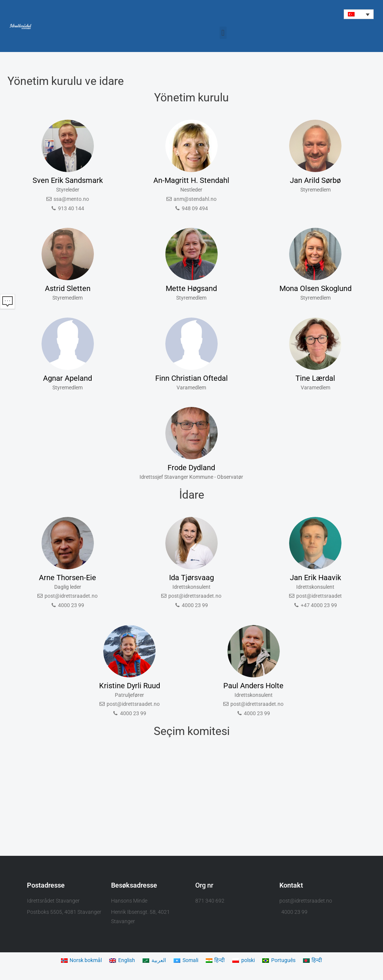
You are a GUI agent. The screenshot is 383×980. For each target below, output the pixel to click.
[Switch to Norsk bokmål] (78, 961)
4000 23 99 (71, 606)
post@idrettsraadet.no (71, 596)
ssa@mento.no (71, 199)
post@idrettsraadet (319, 596)
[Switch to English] (121, 961)
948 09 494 (195, 208)
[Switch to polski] (247, 961)
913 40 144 (71, 208)
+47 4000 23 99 (319, 606)
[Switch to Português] (284, 961)
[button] (359, 14)
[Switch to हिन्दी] (218, 961)
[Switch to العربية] (154, 961)
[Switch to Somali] (187, 961)
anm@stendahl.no (195, 199)
